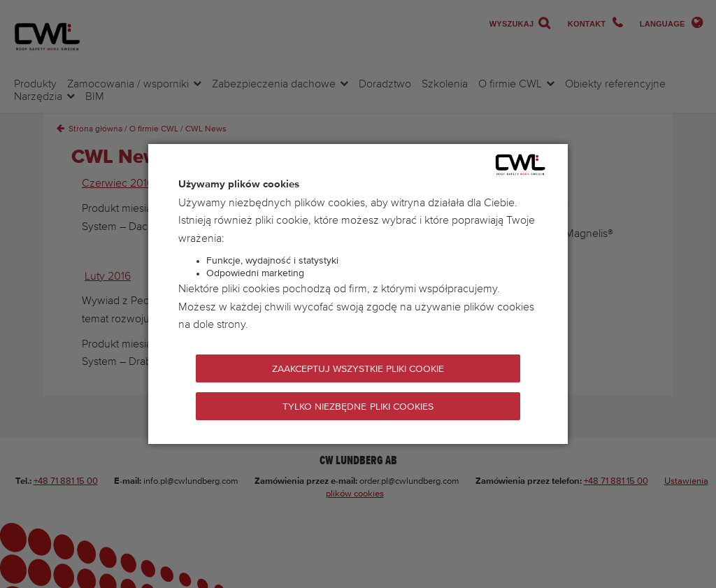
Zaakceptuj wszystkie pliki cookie (358, 369)
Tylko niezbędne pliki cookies (358, 407)
